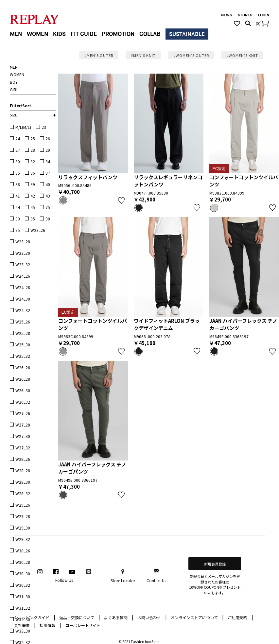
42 (33, 196)
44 (18, 207)
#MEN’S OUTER (99, 55)
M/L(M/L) (23, 127)
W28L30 (23, 482)
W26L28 (23, 379)
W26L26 (23, 367)
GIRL (14, 89)
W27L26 (23, 413)
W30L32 (23, 585)
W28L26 (23, 459)
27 (18, 150)
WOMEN (37, 34)
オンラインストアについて (197, 617)
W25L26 (23, 322)
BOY (14, 82)
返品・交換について (80, 617)
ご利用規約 (240, 617)
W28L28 (23, 470)
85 (33, 219)
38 (18, 184)
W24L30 (23, 299)
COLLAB (150, 34)
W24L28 (23, 287)
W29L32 (23, 539)
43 (48, 196)
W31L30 (23, 596)
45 (33, 207)
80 (18, 219)
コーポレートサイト (83, 625)
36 (33, 173)
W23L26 (38, 230)
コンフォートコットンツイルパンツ (244, 181)
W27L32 (23, 448)
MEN (16, 34)
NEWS (227, 15)
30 (18, 161)
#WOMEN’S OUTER (191, 55)
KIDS (59, 34)
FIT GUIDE (84, 34)
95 (18, 230)
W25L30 (23, 345)
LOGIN (264, 15)
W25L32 (23, 356)
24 (18, 139)
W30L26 (23, 551)
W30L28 (23, 562)
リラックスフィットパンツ (88, 177)
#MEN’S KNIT (143, 55)
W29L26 (23, 505)
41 (18, 196)
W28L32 (23, 493)
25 (33, 139)
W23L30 (23, 253)
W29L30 (23, 528)
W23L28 (23, 242)
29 (48, 150)
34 (48, 161)
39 (33, 184)
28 (33, 150)
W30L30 (23, 574)
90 (48, 219)
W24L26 (23, 276)
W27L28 (23, 425)
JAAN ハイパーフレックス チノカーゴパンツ (243, 324)
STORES (245, 15)
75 (48, 207)
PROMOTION (118, 34)
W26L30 (23, 390)
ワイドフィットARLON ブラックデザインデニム (167, 324)
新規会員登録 (215, 564)
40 (48, 184)
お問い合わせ (152, 617)
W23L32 (23, 264)
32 (33, 161)
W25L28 (23, 333)
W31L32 (23, 608)
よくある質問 (119, 617)
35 (18, 173)
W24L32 (23, 310)
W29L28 (23, 516)
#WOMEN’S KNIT (242, 55)
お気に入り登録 (121, 200)
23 (44, 127)
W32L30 (23, 619)
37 (48, 173)
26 (48, 139)
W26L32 (23, 402)
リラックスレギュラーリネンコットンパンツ (168, 181)
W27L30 (23, 436)
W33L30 (23, 631)
